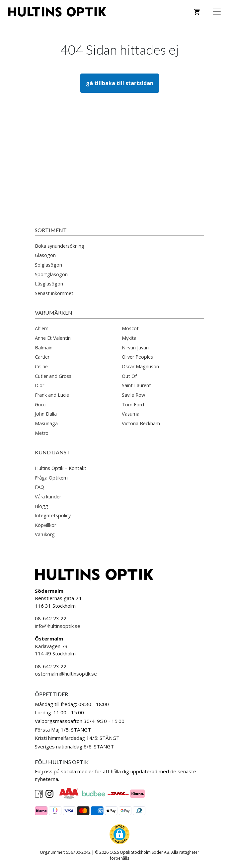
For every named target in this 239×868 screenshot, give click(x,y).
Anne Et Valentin (53, 338)
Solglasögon (48, 265)
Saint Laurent (136, 385)
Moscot (130, 328)
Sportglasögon (51, 274)
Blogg (41, 506)
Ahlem (42, 328)
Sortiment (51, 230)
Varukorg (45, 534)
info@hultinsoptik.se (58, 626)
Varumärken (54, 312)
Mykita (129, 338)
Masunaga (46, 423)
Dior (40, 385)
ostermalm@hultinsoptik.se (66, 674)
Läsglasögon (49, 284)
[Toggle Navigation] (217, 12)
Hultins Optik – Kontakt (61, 468)
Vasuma (131, 414)
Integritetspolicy (53, 515)
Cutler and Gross (53, 376)
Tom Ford (133, 405)
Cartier (42, 357)
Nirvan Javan (135, 348)
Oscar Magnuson (140, 366)
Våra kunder (48, 497)
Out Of (129, 376)
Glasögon (45, 255)
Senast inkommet (54, 293)
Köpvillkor (45, 525)
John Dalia (46, 414)
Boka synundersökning (60, 246)
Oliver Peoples (137, 357)
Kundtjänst (52, 452)
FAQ (40, 487)
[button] (119, 834)
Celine (41, 366)
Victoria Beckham (141, 423)
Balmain (44, 348)
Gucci (41, 405)
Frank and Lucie (52, 395)
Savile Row (133, 395)
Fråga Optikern (51, 478)
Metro (42, 433)
